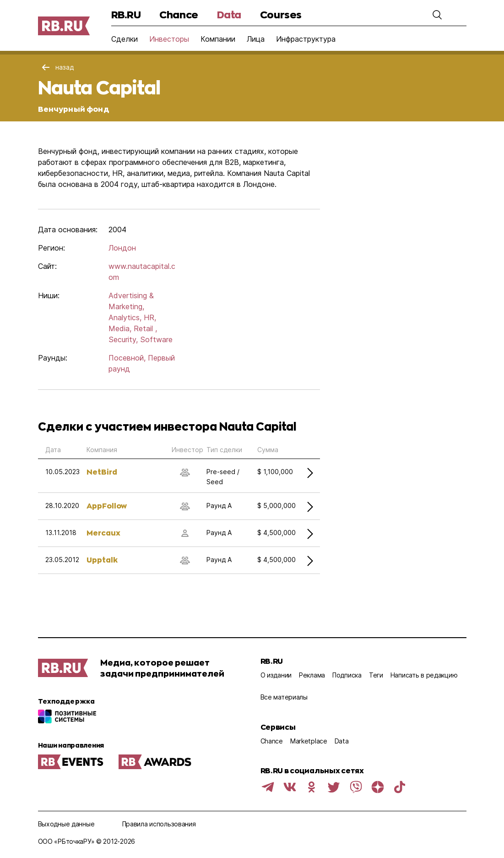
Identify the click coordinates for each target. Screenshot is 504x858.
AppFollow (107, 506)
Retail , (145, 328)
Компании (218, 39)
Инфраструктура (306, 39)
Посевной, (127, 358)
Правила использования (159, 824)
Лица (256, 39)
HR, (150, 317)
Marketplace (309, 741)
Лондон (122, 248)
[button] (437, 15)
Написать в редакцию (424, 675)
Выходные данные (66, 824)
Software (156, 339)
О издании (276, 675)
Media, (120, 328)
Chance (179, 14)
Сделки (125, 39)
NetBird (102, 472)
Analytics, (125, 317)
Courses (281, 14)
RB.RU (126, 14)
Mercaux (103, 533)
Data (229, 14)
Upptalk (102, 560)
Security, (123, 339)
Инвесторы (169, 39)
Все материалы (284, 697)
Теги (376, 675)
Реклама (312, 675)
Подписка (347, 675)
